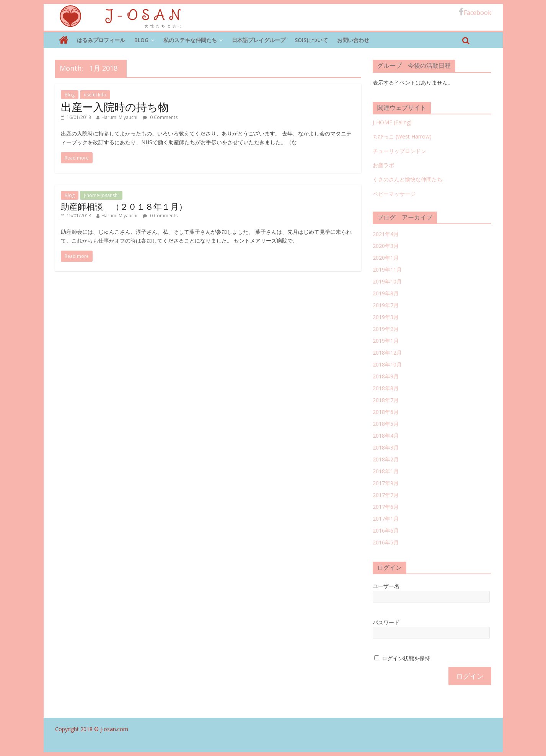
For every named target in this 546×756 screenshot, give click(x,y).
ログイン (470, 676)
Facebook (475, 12)
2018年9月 (386, 376)
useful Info (95, 95)
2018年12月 (387, 353)
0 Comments (160, 117)
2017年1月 (386, 519)
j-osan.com (114, 729)
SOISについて (311, 40)
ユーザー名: (387, 586)
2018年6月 (386, 412)
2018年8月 (386, 388)
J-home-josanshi (101, 195)
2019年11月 (387, 270)
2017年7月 (386, 495)
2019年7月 (386, 305)
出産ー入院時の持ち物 (115, 107)
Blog (141, 40)
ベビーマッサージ (394, 194)
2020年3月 (386, 246)
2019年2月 (386, 329)
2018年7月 (386, 400)
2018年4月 (386, 436)
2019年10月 (387, 281)
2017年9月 (386, 483)
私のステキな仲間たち (190, 40)
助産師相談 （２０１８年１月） (124, 206)
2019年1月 (386, 341)
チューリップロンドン (399, 151)
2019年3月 (386, 317)
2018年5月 (386, 424)
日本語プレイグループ (259, 40)
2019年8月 (386, 293)
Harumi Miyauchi (119, 117)
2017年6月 (386, 507)
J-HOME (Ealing (391, 122)
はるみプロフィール (101, 40)
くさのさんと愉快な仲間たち (407, 179)
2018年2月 (386, 459)
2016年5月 (386, 542)
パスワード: (387, 622)
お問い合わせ (353, 40)
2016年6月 (386, 530)
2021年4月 (386, 234)
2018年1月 (386, 471)
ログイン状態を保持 (406, 658)
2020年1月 (386, 258)
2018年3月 (386, 447)
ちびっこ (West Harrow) (402, 136)
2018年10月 (387, 364)
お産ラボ (383, 165)
